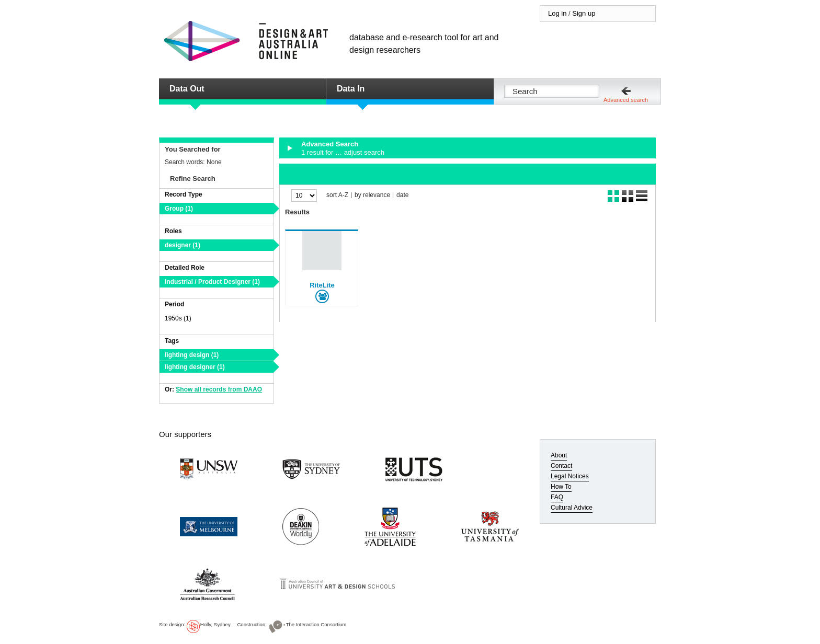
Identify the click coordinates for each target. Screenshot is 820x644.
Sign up (584, 13)
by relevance (372, 195)
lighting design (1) (192, 355)
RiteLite (322, 285)
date (402, 195)
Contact (561, 466)
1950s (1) (178, 318)
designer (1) (183, 245)
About (559, 455)
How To (561, 487)
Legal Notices (570, 476)
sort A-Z (337, 195)
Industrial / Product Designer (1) (212, 282)
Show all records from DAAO (219, 389)
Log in (557, 13)
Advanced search (626, 100)
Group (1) (179, 209)
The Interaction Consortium (316, 624)
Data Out (187, 89)
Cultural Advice (572, 508)
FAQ (557, 497)
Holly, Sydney (215, 624)
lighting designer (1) (195, 367)
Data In (351, 89)
